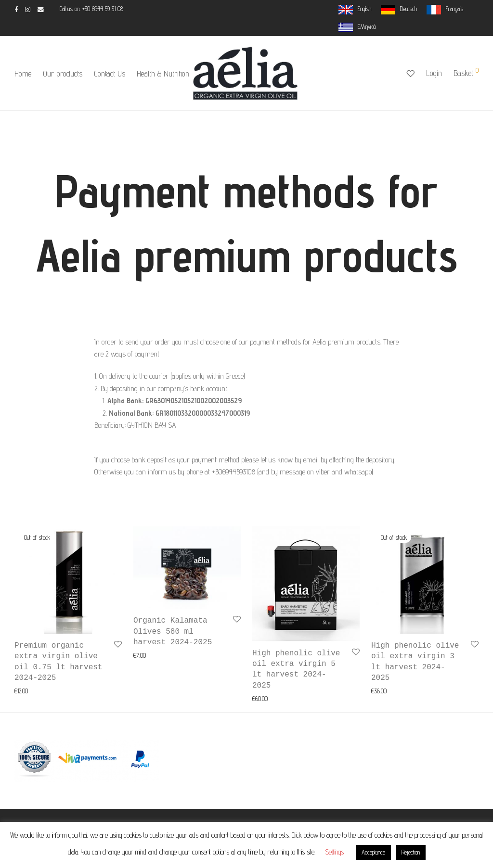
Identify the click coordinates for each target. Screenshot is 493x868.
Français (454, 9)
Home (23, 74)
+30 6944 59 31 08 (103, 9)
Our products (63, 74)
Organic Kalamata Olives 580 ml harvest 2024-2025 (173, 632)
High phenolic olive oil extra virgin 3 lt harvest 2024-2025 (415, 662)
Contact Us (110, 74)
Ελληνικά (367, 27)
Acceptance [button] (373, 852)
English (364, 9)
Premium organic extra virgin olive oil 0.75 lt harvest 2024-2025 (58, 662)
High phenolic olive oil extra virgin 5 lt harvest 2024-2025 (296, 670)
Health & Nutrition (163, 74)
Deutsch (409, 9)
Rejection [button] (411, 852)
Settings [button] (334, 852)
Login (434, 73)
